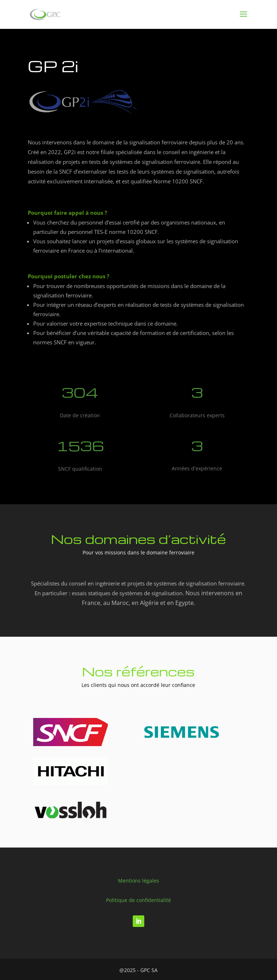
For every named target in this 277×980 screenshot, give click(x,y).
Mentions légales (138, 881)
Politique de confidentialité (138, 900)
